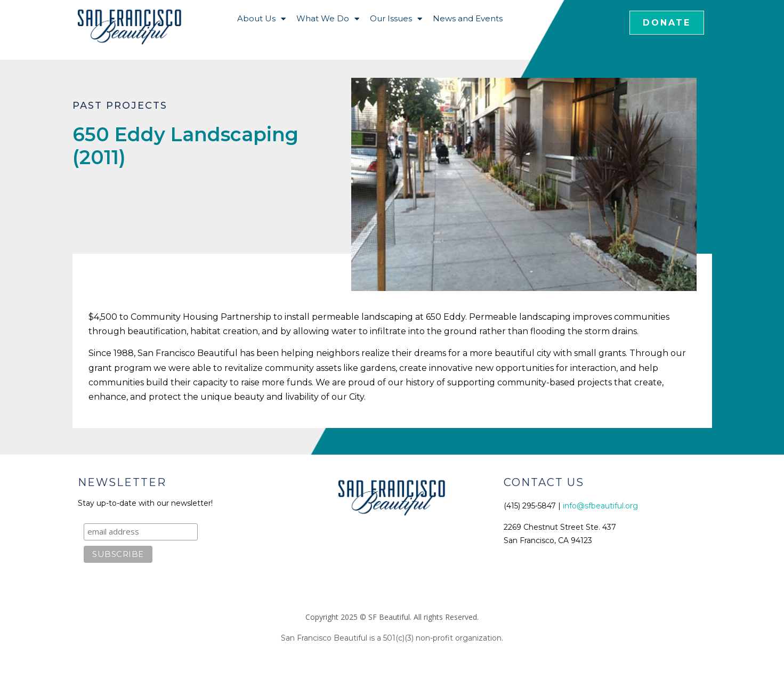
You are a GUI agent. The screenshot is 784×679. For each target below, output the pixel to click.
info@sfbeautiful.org (600, 506)
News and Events (468, 18)
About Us (261, 19)
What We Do (328, 19)
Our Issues (396, 19)
